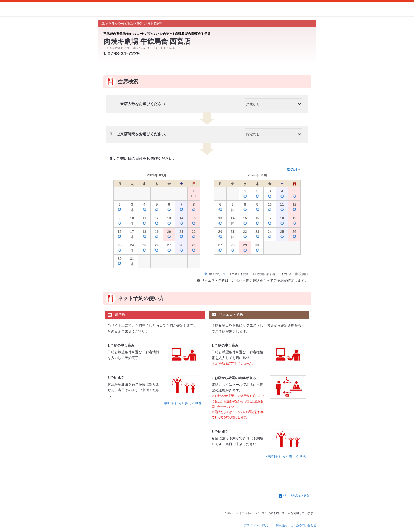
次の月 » (294, 170)
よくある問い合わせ (303, 525)
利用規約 (281, 525)
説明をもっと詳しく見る (183, 404)
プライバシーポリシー (258, 525)
